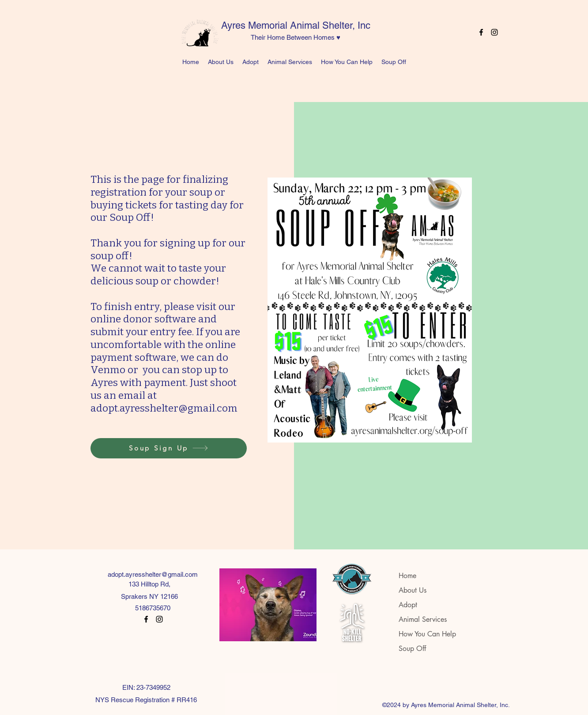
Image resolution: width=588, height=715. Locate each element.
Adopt (408, 605)
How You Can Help (427, 634)
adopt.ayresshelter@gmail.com (153, 574)
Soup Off (412, 649)
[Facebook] (481, 32)
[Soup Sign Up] (169, 448)
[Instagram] (494, 32)
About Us (413, 590)
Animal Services (423, 619)
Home (407, 576)
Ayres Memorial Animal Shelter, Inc (296, 25)
